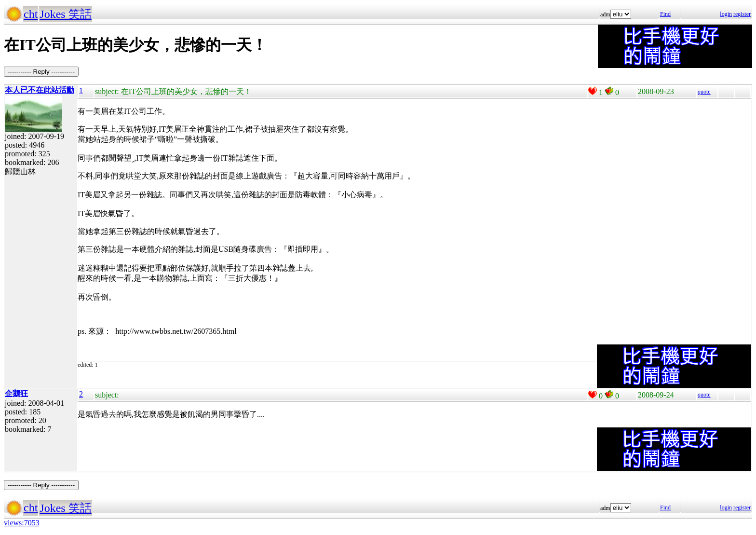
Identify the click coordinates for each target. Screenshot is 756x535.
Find (665, 14)
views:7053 (22, 523)
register (742, 14)
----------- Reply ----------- (41, 72)
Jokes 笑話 (65, 14)
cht (31, 14)
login (726, 14)
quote (704, 92)
